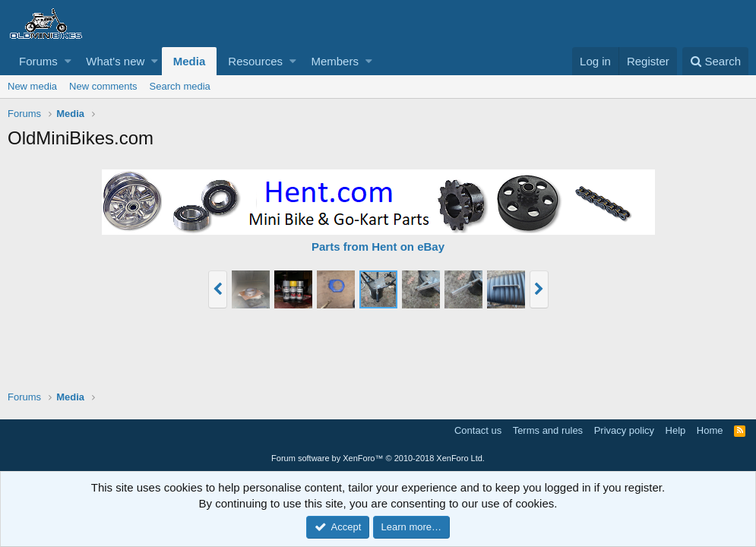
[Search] (715, 61)
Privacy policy (624, 430)
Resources (255, 61)
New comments (103, 86)
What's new (115, 61)
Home (710, 430)
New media (32, 86)
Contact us (478, 430)
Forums (38, 61)
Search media (180, 86)
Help (676, 430)
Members (335, 61)
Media (190, 61)
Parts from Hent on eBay (378, 247)
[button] (68, 61)
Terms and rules (548, 430)
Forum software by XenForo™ (378, 458)
